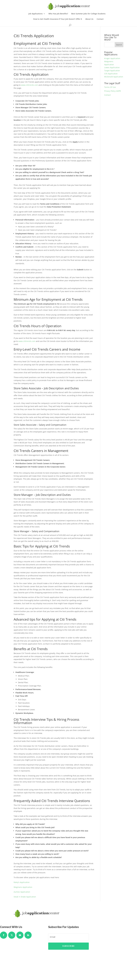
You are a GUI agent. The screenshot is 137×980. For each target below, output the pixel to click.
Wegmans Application (23, 887)
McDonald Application (114, 77)
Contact (100, 19)
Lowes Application (112, 67)
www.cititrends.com (30, 85)
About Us (89, 19)
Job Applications (36, 14)
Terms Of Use (110, 87)
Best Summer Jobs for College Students (88, 14)
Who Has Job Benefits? (58, 14)
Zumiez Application (22, 892)
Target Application (112, 71)
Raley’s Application (22, 882)
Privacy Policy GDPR (113, 91)
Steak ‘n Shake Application (25, 897)
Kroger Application (112, 58)
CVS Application (111, 74)
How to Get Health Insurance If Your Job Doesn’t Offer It (58, 19)
